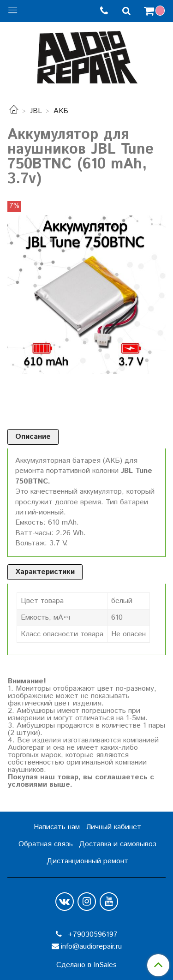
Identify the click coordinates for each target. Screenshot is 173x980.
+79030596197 (92, 935)
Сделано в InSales (86, 965)
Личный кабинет (113, 827)
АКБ (61, 111)
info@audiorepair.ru (91, 947)
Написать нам (57, 827)
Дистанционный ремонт (87, 861)
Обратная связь (46, 844)
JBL (36, 111)
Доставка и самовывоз (118, 844)
